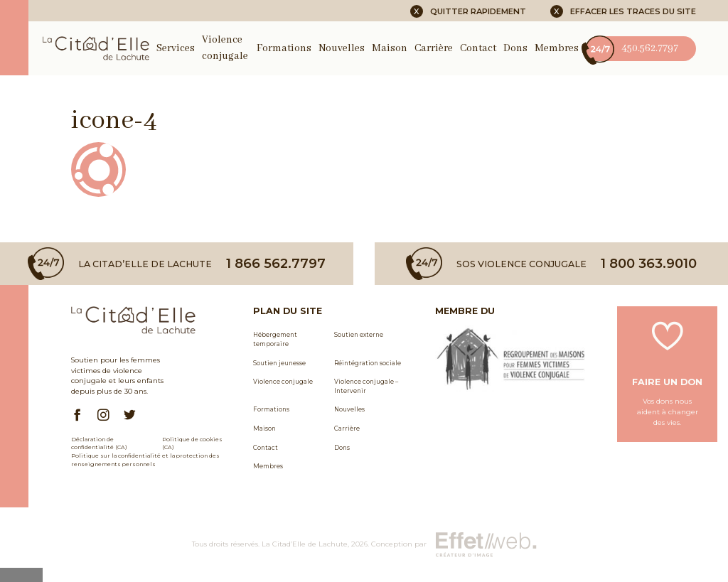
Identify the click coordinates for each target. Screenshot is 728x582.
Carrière (434, 48)
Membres (557, 48)
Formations (284, 48)
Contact (478, 48)
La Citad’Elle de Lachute (305, 544)
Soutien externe (359, 335)
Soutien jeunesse (279, 363)
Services (176, 48)
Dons (515, 48)
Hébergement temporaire (275, 339)
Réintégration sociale (368, 363)
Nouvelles (342, 48)
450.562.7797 (632, 49)
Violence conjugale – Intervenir (366, 386)
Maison (390, 48)
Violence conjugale (283, 382)
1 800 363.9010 (649, 264)
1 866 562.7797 (276, 264)
